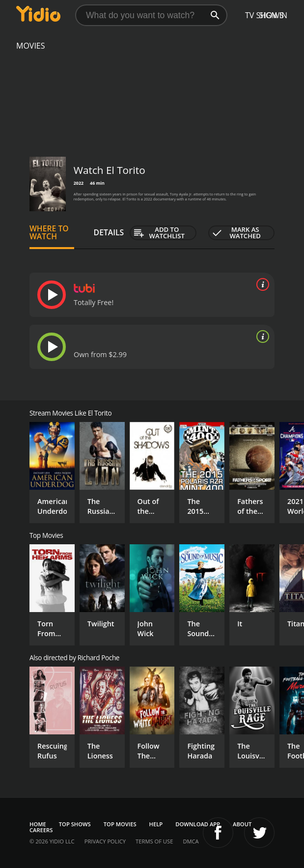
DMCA (191, 841)
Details (109, 232)
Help (156, 824)
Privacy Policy (105, 841)
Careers (41, 830)
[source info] (261, 284)
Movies (31, 46)
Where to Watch (49, 232)
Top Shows (75, 824)
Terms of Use (154, 841)
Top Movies (120, 824)
